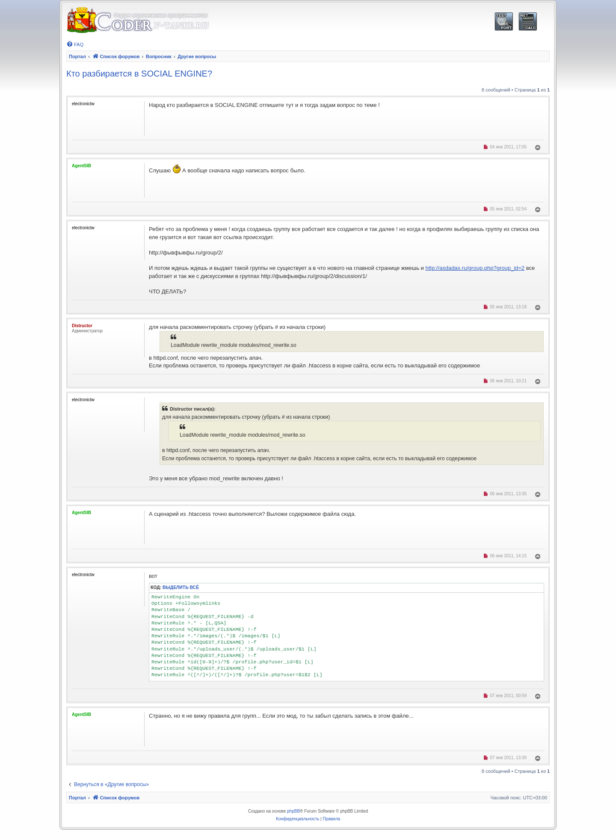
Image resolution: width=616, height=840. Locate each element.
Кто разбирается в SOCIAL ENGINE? (139, 74)
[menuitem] (75, 44)
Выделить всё (181, 587)
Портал (77, 56)
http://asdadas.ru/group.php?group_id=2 (475, 268)
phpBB (293, 811)
